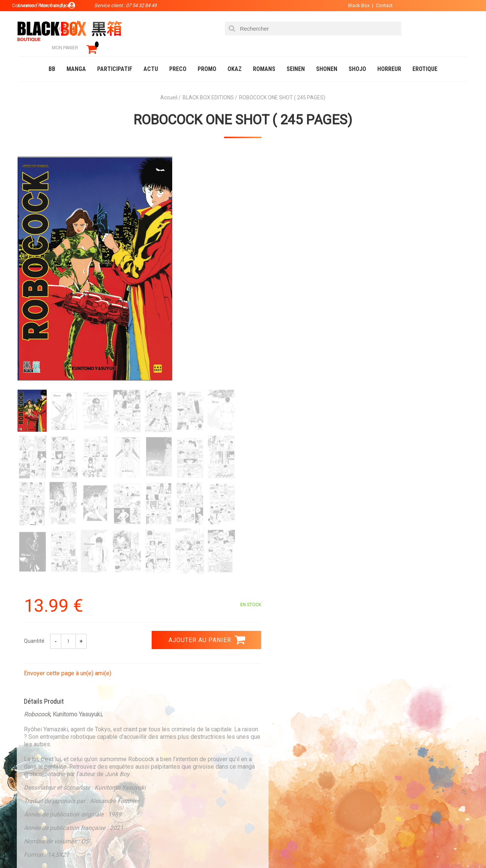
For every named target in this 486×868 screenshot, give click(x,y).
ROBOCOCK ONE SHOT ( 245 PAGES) (243, 109)
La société (175, 750)
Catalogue (34, 847)
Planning (173, 786)
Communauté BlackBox (130, 847)
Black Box (348, 5)
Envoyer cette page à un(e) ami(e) (294, 238)
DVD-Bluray (73, 847)
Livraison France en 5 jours (404, 685)
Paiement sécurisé (174, 681)
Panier (255, 750)
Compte (257, 762)
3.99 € (39, 687)
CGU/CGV (258, 786)
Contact (373, 5)
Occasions (185, 847)
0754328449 (273, 681)
